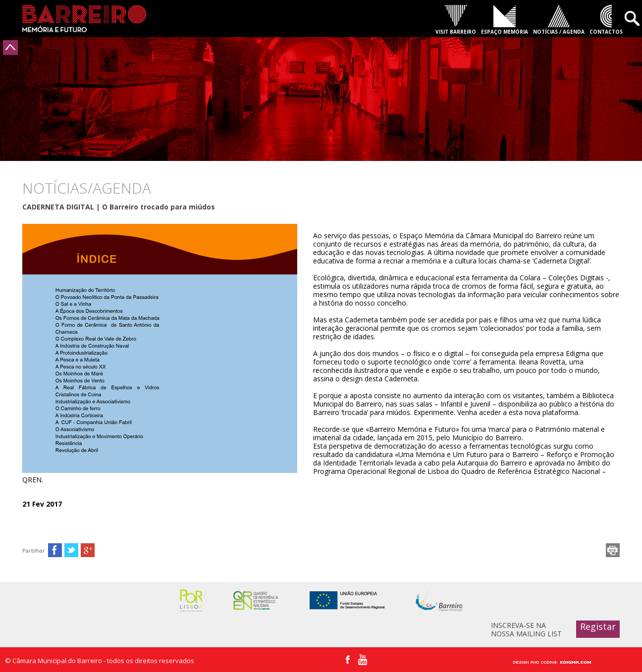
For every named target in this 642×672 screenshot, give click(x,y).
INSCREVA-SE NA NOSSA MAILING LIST (526, 629)
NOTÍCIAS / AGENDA (559, 32)
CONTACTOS (606, 32)
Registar (598, 626)
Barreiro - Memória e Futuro (84, 19)
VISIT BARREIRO (456, 32)
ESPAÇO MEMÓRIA (505, 32)
